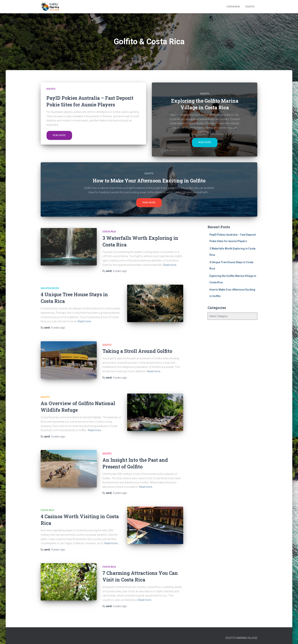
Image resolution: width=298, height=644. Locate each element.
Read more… (170, 265)
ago (120, 271)
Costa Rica (233, 7)
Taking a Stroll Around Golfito (137, 351)
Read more (59, 135)
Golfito (250, 7)
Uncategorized (50, 288)
